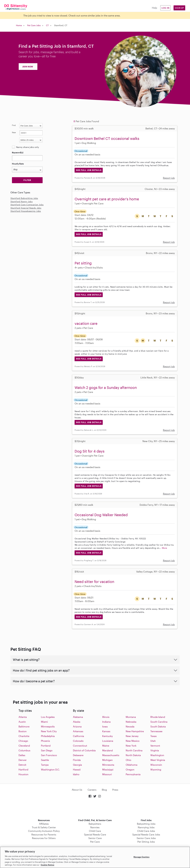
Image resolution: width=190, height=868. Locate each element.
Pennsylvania (133, 774)
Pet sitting (83, 263)
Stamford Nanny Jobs (22, 201)
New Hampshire (135, 731)
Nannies (95, 827)
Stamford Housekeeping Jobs (26, 211)
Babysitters (95, 824)
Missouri (107, 774)
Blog (104, 790)
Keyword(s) (18, 152)
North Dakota (133, 755)
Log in (165, 8)
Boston (23, 731)
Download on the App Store (95, 809)
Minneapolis (48, 726)
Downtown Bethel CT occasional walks (107, 138)
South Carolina (159, 722)
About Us (77, 790)
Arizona (77, 726)
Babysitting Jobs (146, 824)
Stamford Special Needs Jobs (26, 208)
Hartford (23, 769)
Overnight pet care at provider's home (107, 199)
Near (14, 132)
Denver (23, 760)
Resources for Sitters (44, 838)
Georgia (77, 765)
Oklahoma (132, 765)
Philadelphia (48, 736)
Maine (106, 746)
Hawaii (77, 769)
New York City (49, 731)
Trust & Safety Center (44, 827)
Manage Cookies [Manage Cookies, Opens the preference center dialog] (141, 857)
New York (131, 746)
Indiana (106, 722)
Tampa (45, 765)
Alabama (78, 717)
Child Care (95, 831)
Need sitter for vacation (94, 582)
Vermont (155, 746)
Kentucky (107, 736)
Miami (44, 722)
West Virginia (158, 760)
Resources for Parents (44, 834)
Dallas (22, 755)
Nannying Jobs (146, 827)
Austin (22, 722)
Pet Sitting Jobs (146, 842)
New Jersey (132, 736)
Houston (23, 774)
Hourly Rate (18, 164)
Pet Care (95, 842)
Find (14, 125)
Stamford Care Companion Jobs (27, 205)
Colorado (78, 741)
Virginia (155, 750)
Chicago (23, 741)
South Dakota (158, 726)
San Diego (47, 750)
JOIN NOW (28, 67)
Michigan (107, 760)
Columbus (24, 750)
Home (19, 25)
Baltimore (24, 726)
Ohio (128, 760)
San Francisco (49, 755)
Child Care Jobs (146, 831)
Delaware (78, 755)
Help (154, 8)
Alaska (77, 722)
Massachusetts (111, 755)
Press (115, 790)
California (78, 736)
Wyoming (156, 769)
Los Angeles (48, 717)
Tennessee (156, 731)
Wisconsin (156, 765)
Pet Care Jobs (34, 25)
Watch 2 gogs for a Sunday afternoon (106, 387)
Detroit (22, 765)
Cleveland (24, 746)
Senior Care (95, 838)
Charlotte (24, 736)
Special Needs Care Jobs (146, 834)
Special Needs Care (95, 834)
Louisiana (108, 741)
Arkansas (78, 731)
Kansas (106, 731)
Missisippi (108, 769)
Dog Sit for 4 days (90, 451)
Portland (46, 746)
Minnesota (108, 765)
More (165, 548)
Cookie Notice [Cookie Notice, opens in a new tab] (47, 865)
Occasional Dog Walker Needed (101, 515)
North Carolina (134, 750)
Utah (153, 741)
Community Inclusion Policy (44, 831)
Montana (131, 717)
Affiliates (44, 824)
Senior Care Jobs (146, 838)
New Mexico (133, 741)
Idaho (76, 774)
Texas (154, 736)
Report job (169, 178)
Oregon (130, 769)
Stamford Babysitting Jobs (24, 198)
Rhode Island (158, 717)
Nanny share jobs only (28, 147)
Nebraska (131, 722)
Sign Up (179, 8)
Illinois (106, 717)
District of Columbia (84, 750)
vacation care (86, 323)
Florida (77, 760)
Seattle (45, 760)
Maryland (107, 750)
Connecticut (80, 746)
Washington (157, 755)
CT (47, 25)
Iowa (105, 726)
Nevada (130, 726)
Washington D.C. (50, 769)
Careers (92, 790)
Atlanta (23, 717)
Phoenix (45, 741)
